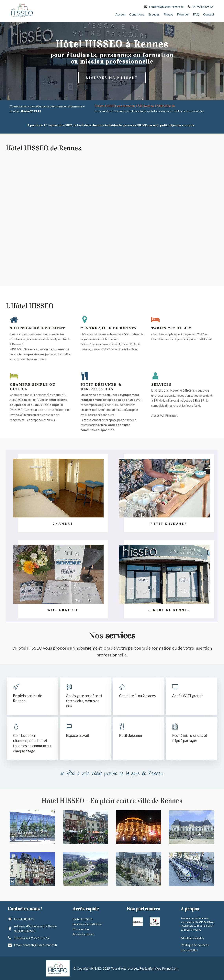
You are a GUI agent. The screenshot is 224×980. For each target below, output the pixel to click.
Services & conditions (87, 924)
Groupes (154, 14)
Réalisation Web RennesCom (159, 968)
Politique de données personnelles (195, 947)
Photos (168, 14)
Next (219, 61)
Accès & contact (84, 934)
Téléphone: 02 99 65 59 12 (32, 938)
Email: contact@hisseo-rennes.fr (36, 945)
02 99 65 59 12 (203, 6)
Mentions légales (192, 938)
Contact (209, 14)
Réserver (183, 14)
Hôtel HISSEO (82, 919)
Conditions (137, 14)
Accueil (120, 14)
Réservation (81, 929)
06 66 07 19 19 (31, 111)
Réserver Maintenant (112, 77)
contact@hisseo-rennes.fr (166, 6)
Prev (5, 61)
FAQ (196, 14)
